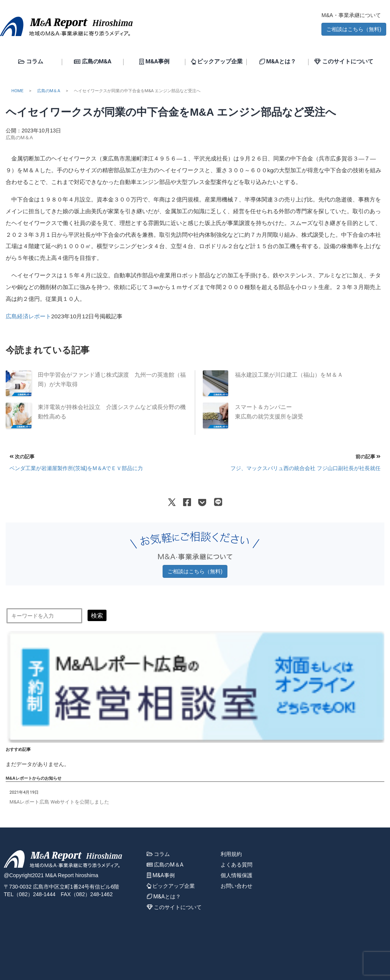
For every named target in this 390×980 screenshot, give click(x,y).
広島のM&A (93, 62)
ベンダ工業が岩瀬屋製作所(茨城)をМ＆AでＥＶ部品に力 (76, 468)
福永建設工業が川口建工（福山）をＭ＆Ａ (289, 375)
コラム (31, 62)
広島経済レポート (28, 316)
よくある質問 (237, 865)
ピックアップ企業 (217, 62)
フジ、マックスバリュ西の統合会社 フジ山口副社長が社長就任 (305, 468)
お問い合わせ (237, 886)
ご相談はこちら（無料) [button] (354, 29)
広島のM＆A (49, 91)
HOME (17, 91)
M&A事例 (154, 62)
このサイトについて (344, 62)
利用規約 (231, 854)
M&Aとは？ (278, 62)
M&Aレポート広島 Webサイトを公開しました (59, 802)
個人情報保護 (237, 875)
